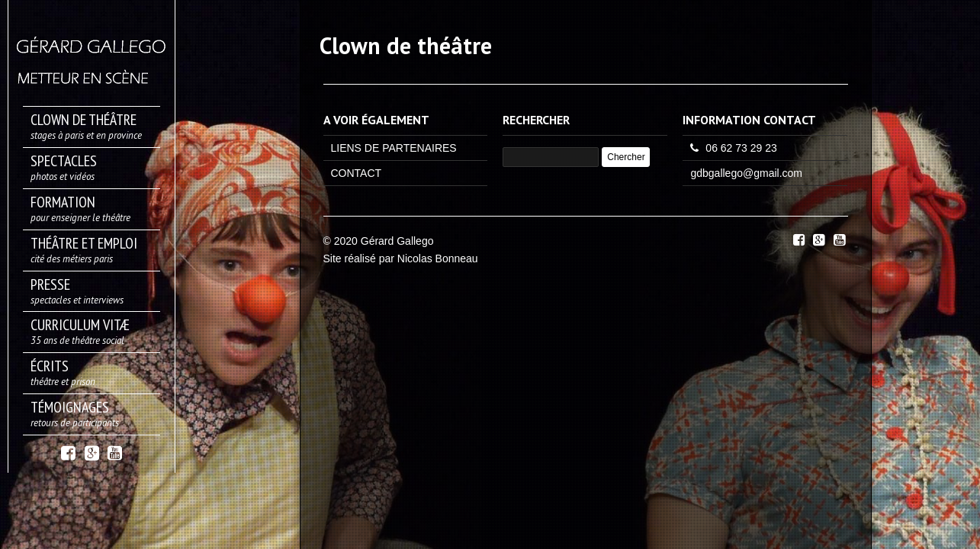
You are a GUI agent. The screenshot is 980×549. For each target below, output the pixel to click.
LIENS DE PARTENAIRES (394, 148)
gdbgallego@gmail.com (746, 173)
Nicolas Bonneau (438, 258)
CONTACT (357, 173)
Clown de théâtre (406, 45)
